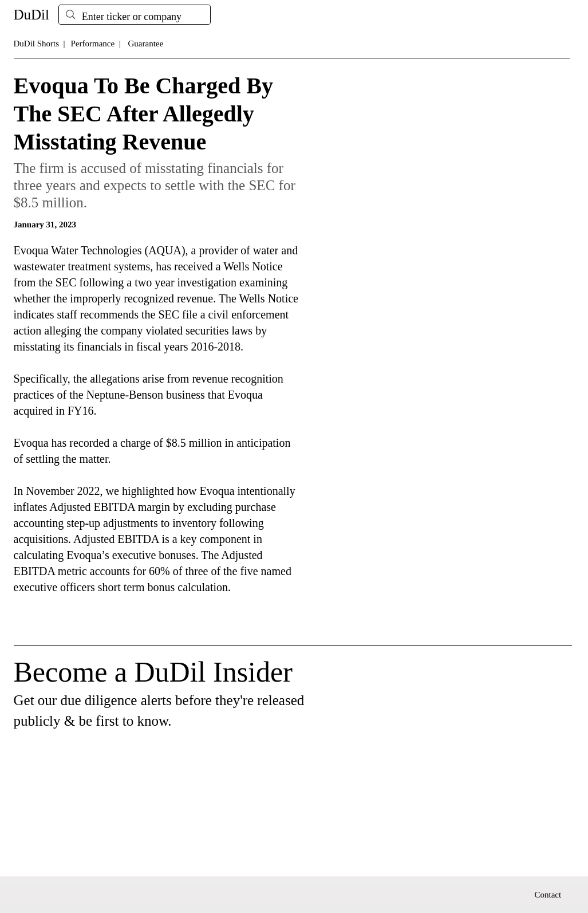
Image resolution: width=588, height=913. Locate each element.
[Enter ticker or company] (134, 17)
